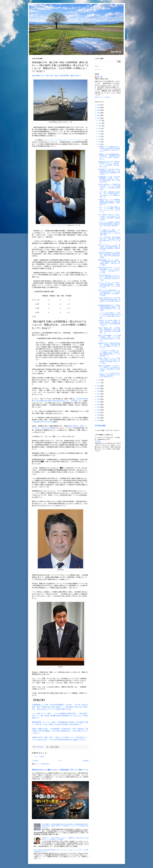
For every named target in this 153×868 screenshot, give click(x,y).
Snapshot (98, 441)
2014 (99, 402)
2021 (99, 118)
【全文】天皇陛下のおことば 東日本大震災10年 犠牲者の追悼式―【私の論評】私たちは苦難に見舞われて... (109, 300)
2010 (99, 412)
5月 (100, 139)
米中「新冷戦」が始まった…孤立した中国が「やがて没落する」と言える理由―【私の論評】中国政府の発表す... (109, 217)
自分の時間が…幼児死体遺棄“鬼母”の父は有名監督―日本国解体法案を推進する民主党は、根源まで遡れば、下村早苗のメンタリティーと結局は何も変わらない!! (65, 826)
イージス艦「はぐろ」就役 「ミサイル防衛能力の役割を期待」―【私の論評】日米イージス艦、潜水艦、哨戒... (109, 232)
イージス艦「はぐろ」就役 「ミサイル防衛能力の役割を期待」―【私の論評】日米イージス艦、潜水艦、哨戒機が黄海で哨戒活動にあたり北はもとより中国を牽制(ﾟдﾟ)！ (60, 716)
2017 (99, 394)
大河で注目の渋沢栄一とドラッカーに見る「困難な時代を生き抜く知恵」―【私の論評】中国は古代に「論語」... (109, 278)
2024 (99, 110)
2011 (99, 410)
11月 (100, 123)
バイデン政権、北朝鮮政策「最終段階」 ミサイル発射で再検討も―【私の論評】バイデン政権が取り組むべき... (109, 194)
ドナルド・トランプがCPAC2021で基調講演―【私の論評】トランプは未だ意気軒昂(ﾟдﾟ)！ (109, 375)
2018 (99, 391)
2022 (99, 115)
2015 (99, 399)
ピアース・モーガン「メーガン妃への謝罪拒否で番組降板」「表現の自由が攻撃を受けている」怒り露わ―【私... (109, 285)
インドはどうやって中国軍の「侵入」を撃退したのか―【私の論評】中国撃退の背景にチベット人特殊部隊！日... (109, 353)
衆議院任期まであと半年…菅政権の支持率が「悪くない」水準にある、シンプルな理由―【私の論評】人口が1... (109, 164)
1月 (100, 383)
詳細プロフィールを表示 (102, 97)
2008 (99, 418)
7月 (100, 134)
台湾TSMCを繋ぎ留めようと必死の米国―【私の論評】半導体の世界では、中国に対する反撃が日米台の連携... (109, 255)
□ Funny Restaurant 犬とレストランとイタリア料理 (68, 8)
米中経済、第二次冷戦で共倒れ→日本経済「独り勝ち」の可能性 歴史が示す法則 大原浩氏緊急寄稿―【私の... (109, 323)
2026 (99, 105)
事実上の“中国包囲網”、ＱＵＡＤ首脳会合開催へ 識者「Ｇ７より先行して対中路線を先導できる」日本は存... (109, 338)
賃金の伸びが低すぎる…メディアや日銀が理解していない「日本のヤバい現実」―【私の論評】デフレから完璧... (109, 270)
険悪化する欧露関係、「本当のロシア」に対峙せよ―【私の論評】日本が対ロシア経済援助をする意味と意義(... (109, 368)
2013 (99, 404)
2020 (99, 386)
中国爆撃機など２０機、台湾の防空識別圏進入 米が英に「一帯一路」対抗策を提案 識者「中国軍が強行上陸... (109, 179)
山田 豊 (99, 77)
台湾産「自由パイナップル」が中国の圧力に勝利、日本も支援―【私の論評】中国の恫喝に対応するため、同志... (109, 361)
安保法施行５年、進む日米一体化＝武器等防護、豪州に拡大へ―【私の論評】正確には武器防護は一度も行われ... (109, 172)
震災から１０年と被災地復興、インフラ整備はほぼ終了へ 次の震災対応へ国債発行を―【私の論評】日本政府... (109, 293)
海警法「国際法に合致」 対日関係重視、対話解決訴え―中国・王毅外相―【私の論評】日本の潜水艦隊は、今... (109, 330)
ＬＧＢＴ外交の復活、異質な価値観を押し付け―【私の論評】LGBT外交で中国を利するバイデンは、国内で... (110, 240)
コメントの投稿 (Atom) (42, 764)
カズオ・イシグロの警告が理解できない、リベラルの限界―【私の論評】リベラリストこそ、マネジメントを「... (109, 209)
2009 (99, 415)
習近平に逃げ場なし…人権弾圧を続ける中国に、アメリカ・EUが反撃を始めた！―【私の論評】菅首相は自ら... (109, 187)
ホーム (60, 761)
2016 (99, 397)
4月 (100, 142)
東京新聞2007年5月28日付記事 (44, 422)
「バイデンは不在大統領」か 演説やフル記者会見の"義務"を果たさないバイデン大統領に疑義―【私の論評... (110, 315)
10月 (100, 126)
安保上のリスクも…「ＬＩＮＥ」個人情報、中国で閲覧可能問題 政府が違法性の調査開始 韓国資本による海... (109, 247)
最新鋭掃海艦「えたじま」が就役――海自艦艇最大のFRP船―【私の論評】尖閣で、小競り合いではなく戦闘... (109, 262)
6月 (100, 136)
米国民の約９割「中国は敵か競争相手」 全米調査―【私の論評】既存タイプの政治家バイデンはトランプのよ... (109, 346)
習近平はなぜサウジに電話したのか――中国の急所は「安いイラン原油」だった (60, 770)
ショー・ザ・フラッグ (76, 140)
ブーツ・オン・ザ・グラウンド (55, 140)
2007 (99, 420)
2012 (99, 407)
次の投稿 (35, 761)
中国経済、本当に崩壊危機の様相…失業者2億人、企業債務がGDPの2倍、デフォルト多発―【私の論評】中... (109, 157)
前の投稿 (86, 761)
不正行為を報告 (100, 426)
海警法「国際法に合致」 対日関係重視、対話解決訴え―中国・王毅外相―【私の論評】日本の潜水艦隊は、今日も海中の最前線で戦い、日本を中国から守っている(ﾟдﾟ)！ (60, 731)
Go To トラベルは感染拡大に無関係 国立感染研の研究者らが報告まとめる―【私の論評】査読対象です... (110, 225)
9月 (100, 128)
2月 (100, 380)
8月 (100, 131)
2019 (99, 389)
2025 (99, 108)
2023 (99, 113)
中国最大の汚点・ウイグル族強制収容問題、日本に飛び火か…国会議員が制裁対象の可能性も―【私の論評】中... (109, 202)
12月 (100, 120)
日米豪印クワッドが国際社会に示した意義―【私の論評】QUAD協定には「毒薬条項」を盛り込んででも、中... (109, 149)
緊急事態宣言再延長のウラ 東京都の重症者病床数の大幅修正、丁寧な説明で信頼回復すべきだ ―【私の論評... (109, 308)
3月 (100, 144)
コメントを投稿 (39, 757)
